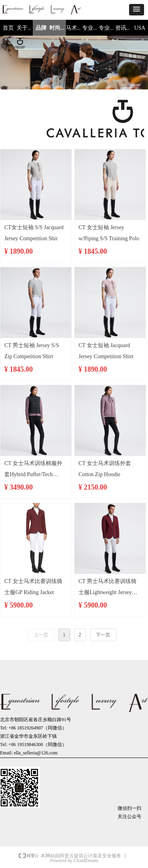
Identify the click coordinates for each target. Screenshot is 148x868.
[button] (137, 10)
